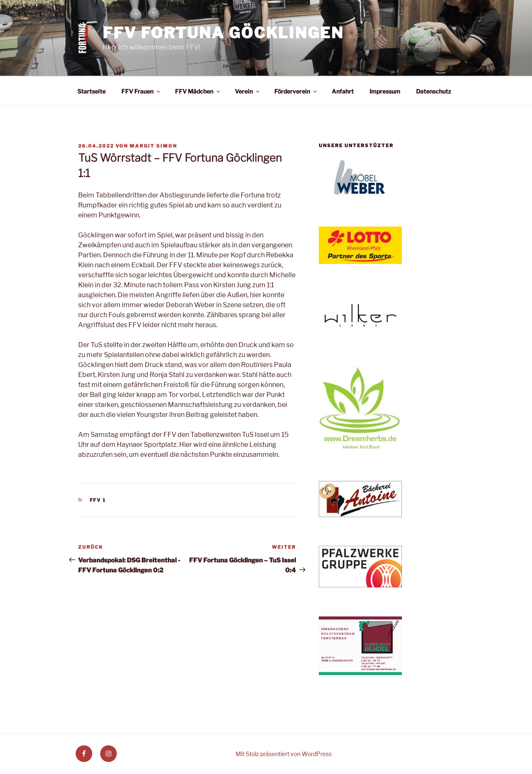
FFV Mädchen (198, 91)
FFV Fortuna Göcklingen (223, 33)
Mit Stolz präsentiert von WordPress (284, 754)
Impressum (385, 91)
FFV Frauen (141, 91)
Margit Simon (153, 146)
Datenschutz (433, 91)
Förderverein (296, 91)
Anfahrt (343, 91)
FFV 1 (98, 500)
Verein (248, 91)
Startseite (91, 91)
